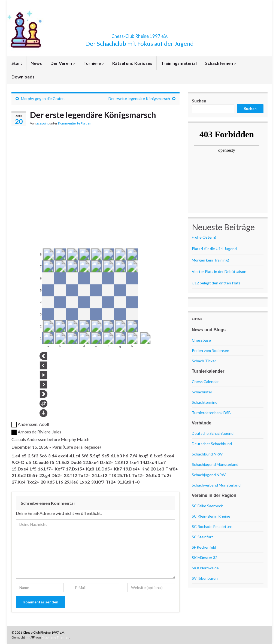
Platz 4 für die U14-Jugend (214, 249)
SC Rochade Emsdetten (212, 526)
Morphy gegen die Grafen (43, 98)
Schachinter (202, 392)
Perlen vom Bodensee (210, 350)
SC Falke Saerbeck (207, 506)
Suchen (199, 101)
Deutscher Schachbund (212, 444)
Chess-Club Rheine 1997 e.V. (139, 34)
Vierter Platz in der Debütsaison (219, 271)
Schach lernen (221, 63)
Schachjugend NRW (209, 475)
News (36, 63)
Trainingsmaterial (179, 63)
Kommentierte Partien (75, 123)
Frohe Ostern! (204, 237)
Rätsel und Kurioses (132, 63)
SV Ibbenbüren (205, 578)
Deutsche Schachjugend (213, 433)
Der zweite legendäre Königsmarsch (139, 98)
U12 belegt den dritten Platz (216, 283)
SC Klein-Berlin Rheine (211, 516)
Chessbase (201, 340)
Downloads (23, 77)
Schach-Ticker (204, 361)
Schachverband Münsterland (216, 485)
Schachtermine (205, 402)
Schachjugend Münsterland (215, 464)
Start (17, 63)
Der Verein (63, 63)
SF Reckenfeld (204, 547)
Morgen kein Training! (210, 260)
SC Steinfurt (202, 537)
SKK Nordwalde (205, 568)
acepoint (43, 123)
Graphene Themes (55, 637)
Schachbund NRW (207, 454)
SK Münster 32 (205, 558)
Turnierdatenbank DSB (211, 413)
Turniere (94, 63)
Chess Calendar (205, 382)
